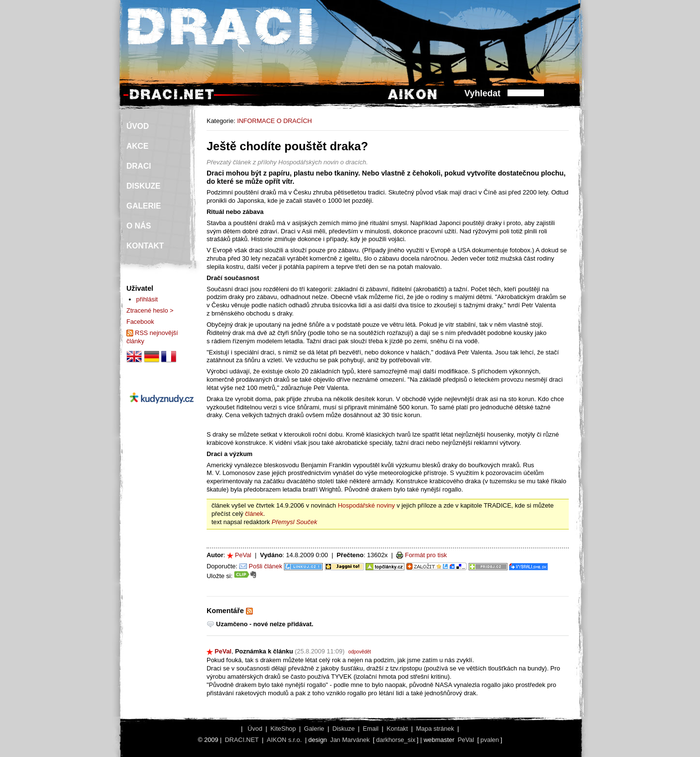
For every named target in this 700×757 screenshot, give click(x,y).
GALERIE (144, 206)
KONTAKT (145, 246)
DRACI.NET (242, 740)
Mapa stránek (435, 729)
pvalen (490, 740)
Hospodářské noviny (366, 505)
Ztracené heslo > (150, 310)
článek (254, 514)
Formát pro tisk (426, 555)
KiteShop (283, 729)
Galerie (314, 729)
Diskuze (344, 729)
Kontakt (397, 729)
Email (370, 729)
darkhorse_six (396, 740)
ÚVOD (138, 126)
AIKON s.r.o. (284, 740)
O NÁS (139, 226)
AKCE (137, 146)
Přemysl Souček (295, 522)
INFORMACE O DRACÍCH (275, 121)
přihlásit (147, 299)
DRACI (139, 166)
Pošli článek (266, 566)
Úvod (255, 729)
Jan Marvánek (350, 740)
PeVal (243, 555)
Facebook (140, 322)
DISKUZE (143, 186)
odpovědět (359, 652)
